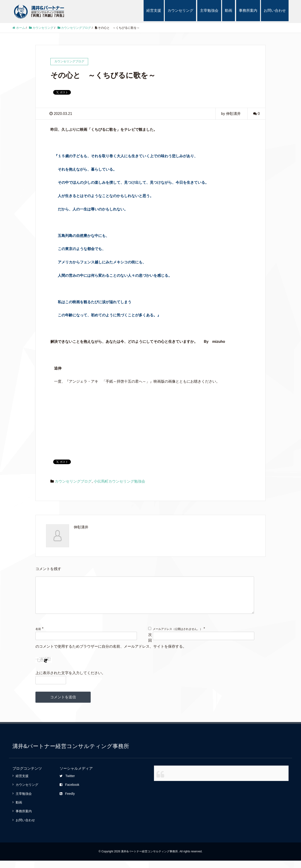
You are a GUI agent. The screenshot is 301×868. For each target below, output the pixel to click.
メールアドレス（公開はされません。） (178, 636)
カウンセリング (180, 10)
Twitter (67, 783)
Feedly (67, 801)
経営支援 (154, 10)
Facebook (69, 792)
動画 (229, 10)
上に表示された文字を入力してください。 (70, 680)
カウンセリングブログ (73, 481)
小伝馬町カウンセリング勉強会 (119, 481)
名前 (38, 636)
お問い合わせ (275, 10)
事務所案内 (248, 10)
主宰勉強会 (209, 10)
